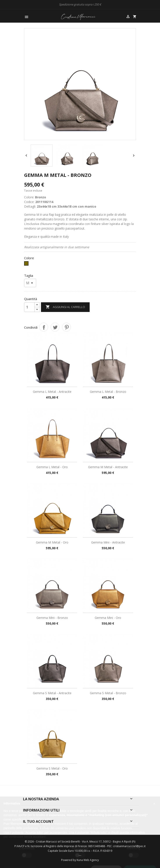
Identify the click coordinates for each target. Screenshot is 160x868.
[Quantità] (29, 307)
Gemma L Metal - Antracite (52, 392)
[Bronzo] (27, 264)
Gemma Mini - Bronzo (52, 618)
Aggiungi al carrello (65, 307)
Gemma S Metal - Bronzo (108, 693)
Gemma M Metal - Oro (52, 542)
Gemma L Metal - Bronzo (108, 392)
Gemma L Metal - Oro (52, 467)
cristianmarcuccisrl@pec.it (129, 846)
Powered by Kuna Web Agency (80, 860)
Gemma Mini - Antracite (108, 542)
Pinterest (66, 327)
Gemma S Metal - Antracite (52, 693)
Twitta (55, 327)
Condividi (44, 327)
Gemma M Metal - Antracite (108, 467)
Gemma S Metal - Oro (52, 768)
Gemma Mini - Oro (108, 618)
